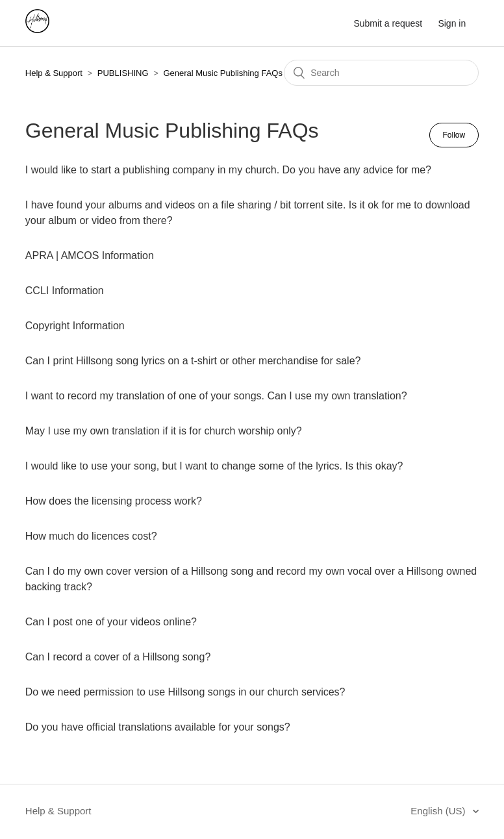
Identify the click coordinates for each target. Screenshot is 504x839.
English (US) (439, 811)
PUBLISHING (123, 73)
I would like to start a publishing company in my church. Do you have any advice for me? (228, 170)
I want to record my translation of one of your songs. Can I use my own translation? (216, 396)
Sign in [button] (452, 23)
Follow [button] (454, 135)
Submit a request (388, 23)
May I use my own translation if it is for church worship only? (164, 431)
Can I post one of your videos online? (111, 622)
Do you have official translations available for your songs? (158, 727)
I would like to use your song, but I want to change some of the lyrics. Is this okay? (214, 466)
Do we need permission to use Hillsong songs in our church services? (185, 692)
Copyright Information (75, 326)
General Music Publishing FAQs (223, 73)
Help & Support (54, 73)
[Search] (381, 73)
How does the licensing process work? (114, 501)
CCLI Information (65, 291)
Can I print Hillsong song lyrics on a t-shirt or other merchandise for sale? (193, 361)
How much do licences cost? (91, 536)
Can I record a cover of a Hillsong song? (118, 657)
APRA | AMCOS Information (90, 256)
